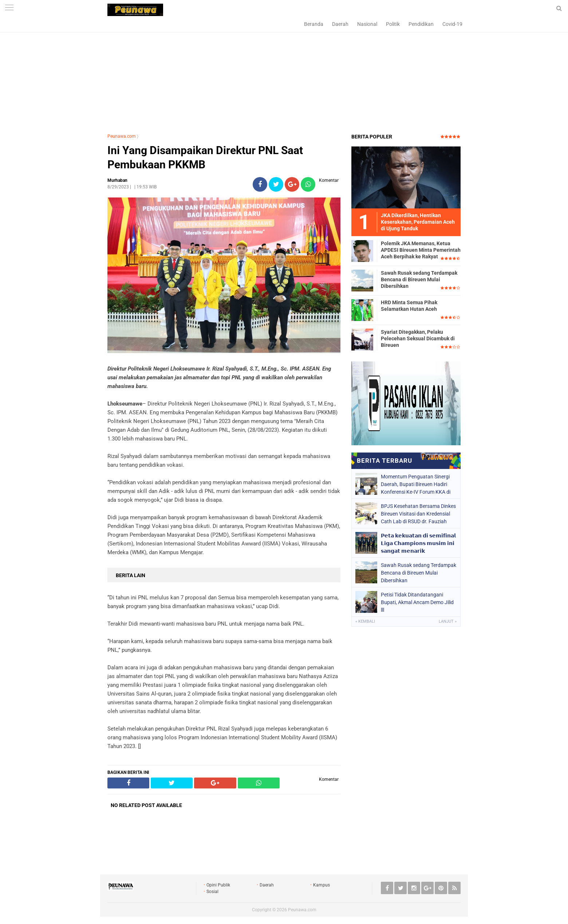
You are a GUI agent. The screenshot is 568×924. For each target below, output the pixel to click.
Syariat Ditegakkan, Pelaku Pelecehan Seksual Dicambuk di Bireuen (418, 338)
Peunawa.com (122, 136)
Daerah (340, 24)
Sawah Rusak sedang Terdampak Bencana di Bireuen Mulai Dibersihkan (419, 279)
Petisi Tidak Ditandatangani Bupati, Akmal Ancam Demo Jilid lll (417, 602)
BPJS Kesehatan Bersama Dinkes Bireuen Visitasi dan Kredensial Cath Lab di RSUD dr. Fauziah (418, 514)
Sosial (212, 892)
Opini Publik (218, 885)
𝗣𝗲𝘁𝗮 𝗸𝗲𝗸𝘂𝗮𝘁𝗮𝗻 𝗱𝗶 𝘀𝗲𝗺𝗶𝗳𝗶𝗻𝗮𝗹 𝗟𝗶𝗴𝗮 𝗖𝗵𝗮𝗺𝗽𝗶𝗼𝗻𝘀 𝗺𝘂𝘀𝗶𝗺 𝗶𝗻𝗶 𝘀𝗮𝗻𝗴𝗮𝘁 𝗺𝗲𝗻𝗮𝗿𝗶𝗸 (418, 543)
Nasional (367, 24)
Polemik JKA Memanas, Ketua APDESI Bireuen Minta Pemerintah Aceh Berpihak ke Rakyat (421, 250)
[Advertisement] (284, 75)
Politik (393, 24)
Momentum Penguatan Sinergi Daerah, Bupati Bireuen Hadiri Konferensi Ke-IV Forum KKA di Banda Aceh (416, 484)
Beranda (314, 24)
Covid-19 (452, 24)
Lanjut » (448, 621)
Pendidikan (421, 24)
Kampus (322, 885)
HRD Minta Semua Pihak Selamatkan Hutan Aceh (409, 306)
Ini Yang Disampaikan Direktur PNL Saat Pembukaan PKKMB (205, 157)
